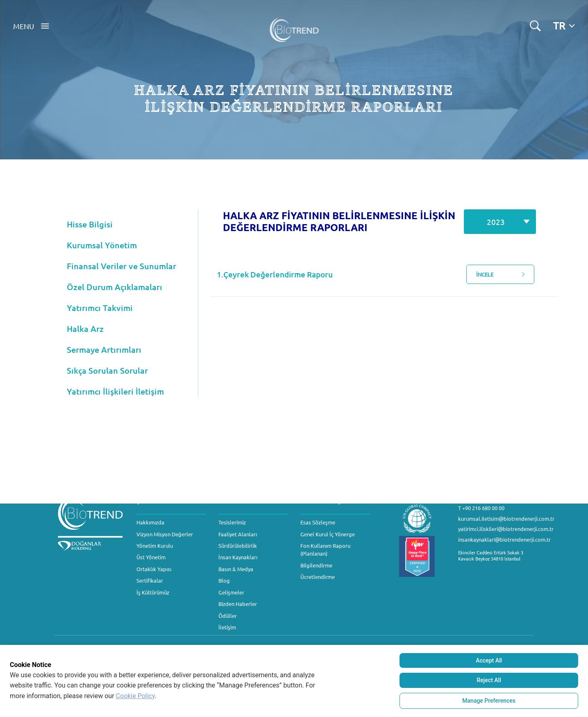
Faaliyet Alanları (238, 534)
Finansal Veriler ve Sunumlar (121, 266)
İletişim (227, 627)
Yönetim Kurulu (155, 546)
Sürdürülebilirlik (238, 546)
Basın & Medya (236, 569)
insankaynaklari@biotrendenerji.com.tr (504, 539)
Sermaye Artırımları (104, 349)
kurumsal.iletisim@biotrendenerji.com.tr (506, 518)
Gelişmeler (231, 592)
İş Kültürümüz (153, 592)
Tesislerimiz (232, 522)
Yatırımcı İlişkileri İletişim (115, 391)
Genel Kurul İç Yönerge (328, 534)
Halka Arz (85, 329)
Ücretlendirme (318, 577)
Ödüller (228, 616)
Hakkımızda (150, 522)
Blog (224, 580)
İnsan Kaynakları (238, 557)
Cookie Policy (135, 696)
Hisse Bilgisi (90, 224)
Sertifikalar (150, 580)
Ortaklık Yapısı (154, 569)
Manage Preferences (489, 701)
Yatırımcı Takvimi (100, 308)
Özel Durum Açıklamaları (115, 287)
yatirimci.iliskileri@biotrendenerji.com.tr (506, 529)
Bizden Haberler (238, 604)
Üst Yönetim (151, 557)
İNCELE (504, 275)
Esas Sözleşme (318, 522)
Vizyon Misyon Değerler (165, 534)
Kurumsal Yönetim (102, 245)
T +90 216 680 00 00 (481, 508)
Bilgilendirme (316, 565)
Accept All (489, 660)
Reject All (489, 680)
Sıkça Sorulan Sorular (107, 370)
